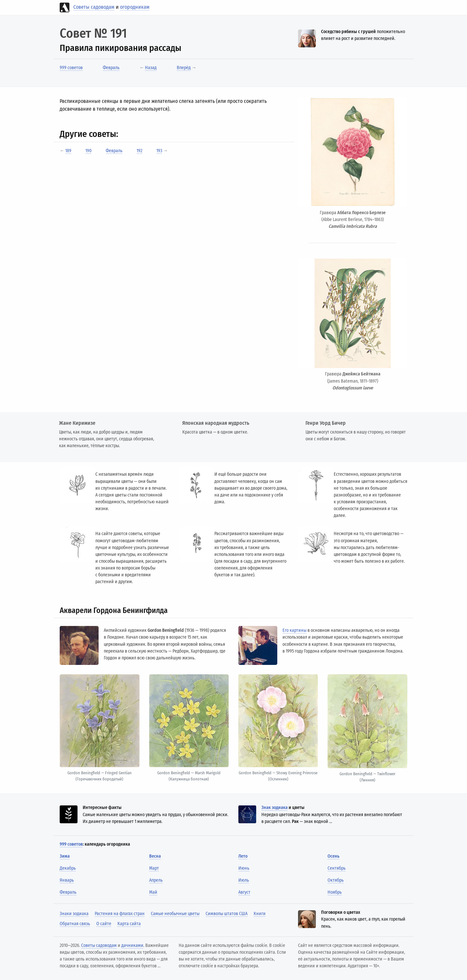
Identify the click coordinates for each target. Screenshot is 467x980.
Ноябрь (335, 892)
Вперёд (184, 68)
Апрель (156, 880)
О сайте (104, 924)
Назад (151, 68)
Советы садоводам (94, 7)
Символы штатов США (227, 914)
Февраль (111, 68)
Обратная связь (75, 924)
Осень (334, 856)
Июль (244, 880)
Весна (155, 856)
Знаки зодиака (74, 914)
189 (68, 151)
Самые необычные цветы (175, 914)
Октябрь (336, 880)
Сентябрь (337, 868)
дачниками (132, 945)
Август (244, 892)
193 (159, 151)
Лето (243, 856)
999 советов (71, 68)
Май (153, 892)
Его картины (294, 630)
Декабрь (68, 868)
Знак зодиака (275, 808)
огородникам (135, 7)
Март (154, 868)
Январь (67, 880)
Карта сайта (129, 924)
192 (139, 151)
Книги (260, 914)
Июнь (244, 868)
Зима (65, 856)
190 (88, 151)
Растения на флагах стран (120, 914)
